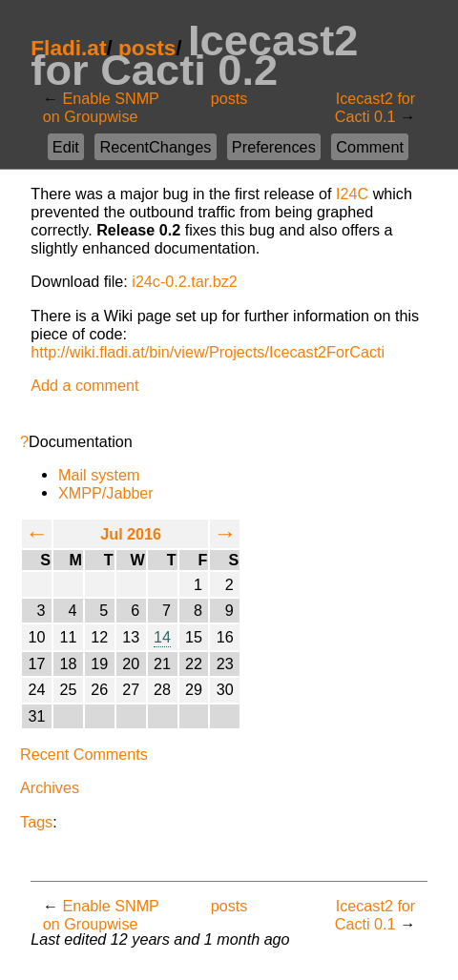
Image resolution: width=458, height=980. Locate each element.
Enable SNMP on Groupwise (101, 107)
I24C (352, 194)
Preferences (274, 147)
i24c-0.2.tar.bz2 (184, 281)
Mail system (99, 475)
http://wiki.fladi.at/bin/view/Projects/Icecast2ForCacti (208, 352)
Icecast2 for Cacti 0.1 (375, 107)
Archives (50, 787)
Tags (36, 822)
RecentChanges (155, 147)
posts (229, 98)
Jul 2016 (131, 534)
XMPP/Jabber (106, 493)
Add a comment (84, 385)
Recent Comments (84, 754)
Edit (66, 147)
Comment (370, 147)
